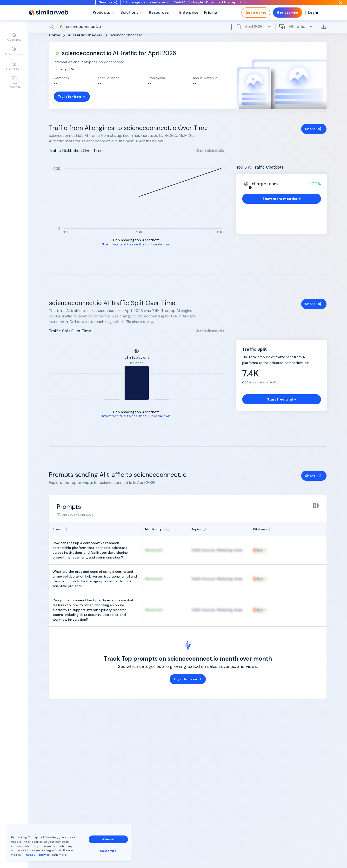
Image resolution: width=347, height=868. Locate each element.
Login (313, 19)
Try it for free (72, 97)
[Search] (188, 33)
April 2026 (253, 33)
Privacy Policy (35, 855)
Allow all (108, 839)
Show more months (282, 199)
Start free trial (282, 399)
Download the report (226, 6)
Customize (108, 851)
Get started (288, 19)
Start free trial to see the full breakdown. (137, 244)
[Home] (49, 19)
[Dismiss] (340, 6)
